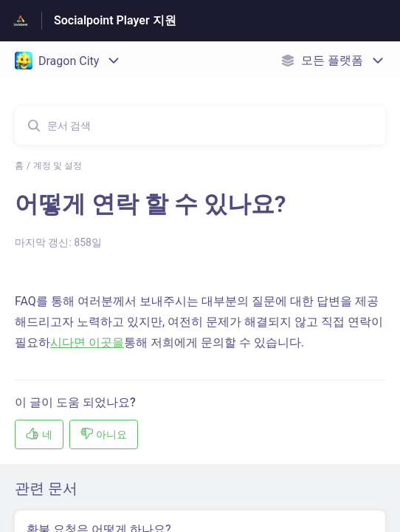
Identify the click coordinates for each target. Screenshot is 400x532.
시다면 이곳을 (87, 342)
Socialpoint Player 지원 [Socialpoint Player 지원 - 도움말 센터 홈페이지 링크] (115, 20)
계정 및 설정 (58, 166)
